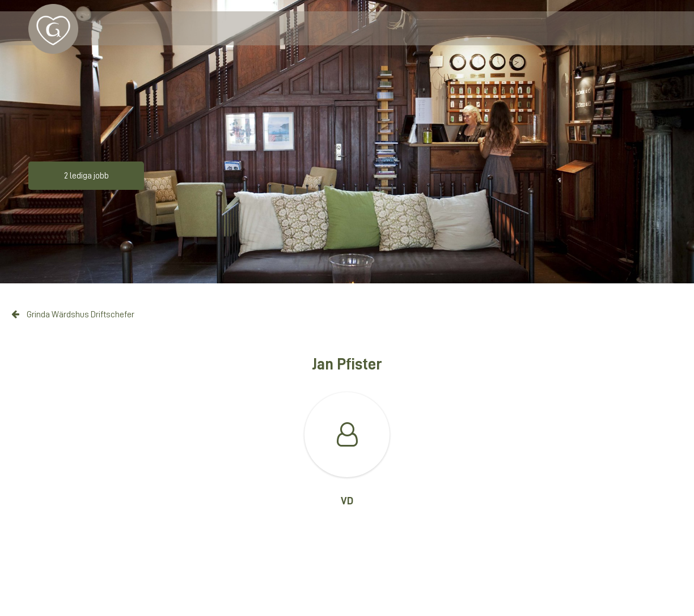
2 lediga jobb (86, 176)
